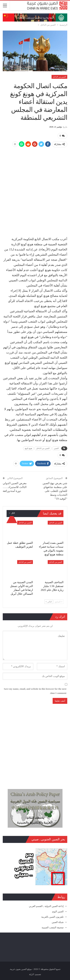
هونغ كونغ (28, 448)
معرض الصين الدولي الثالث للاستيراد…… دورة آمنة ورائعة (15, 487)
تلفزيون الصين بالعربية (53, 917)
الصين (56, 448)
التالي (49, 602)
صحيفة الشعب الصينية (53, 927)
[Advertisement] (35, 186)
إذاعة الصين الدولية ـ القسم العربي (46, 906)
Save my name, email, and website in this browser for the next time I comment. (35, 691)
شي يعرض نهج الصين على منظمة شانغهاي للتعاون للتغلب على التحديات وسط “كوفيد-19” (55, 491)
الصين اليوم (58, 911)
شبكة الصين (58, 922)
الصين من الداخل (59, 77)
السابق (58, 602)
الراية (31, 974)
